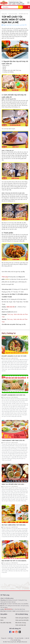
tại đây (23, 272)
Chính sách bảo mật (21, 625)
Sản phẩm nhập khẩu (6, 623)
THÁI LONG (3, 618)
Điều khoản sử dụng (21, 623)
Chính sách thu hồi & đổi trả (23, 620)
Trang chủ (4, 14)
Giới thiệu (11, 638)
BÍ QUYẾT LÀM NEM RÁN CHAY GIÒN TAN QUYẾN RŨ (13, 396)
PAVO (2, 620)
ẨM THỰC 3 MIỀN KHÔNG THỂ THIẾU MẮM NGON (14, 526)
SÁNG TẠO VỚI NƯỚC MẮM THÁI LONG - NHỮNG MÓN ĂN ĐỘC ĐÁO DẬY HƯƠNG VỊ (14, 485)
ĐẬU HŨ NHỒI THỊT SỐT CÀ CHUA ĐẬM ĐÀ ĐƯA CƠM (14, 561)
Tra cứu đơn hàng (16, 640)
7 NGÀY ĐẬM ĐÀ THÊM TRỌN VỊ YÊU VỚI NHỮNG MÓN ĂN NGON (13, 441)
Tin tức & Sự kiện (13, 14)
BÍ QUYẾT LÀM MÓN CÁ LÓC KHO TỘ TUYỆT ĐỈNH (14, 357)
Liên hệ (27, 638)
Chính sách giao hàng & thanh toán (23, 618)
